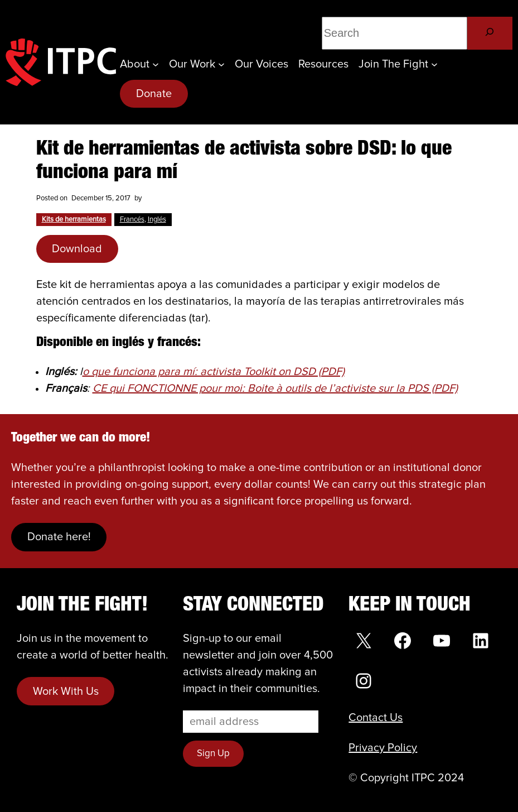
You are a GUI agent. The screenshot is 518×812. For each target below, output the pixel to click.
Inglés (157, 220)
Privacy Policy (383, 748)
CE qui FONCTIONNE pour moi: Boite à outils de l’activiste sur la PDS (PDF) (275, 388)
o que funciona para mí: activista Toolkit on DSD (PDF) (214, 372)
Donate (154, 94)
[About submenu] (156, 64)
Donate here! (59, 537)
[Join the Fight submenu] (434, 64)
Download (77, 249)
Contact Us (376, 718)
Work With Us (66, 691)
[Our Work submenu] (221, 64)
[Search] (490, 33)
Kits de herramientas (74, 220)
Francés (132, 220)
